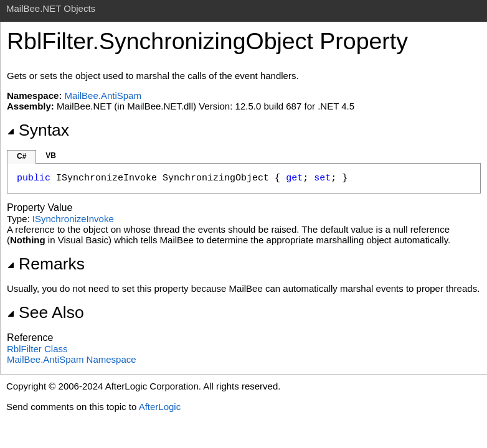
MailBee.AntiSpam (103, 96)
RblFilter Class (37, 349)
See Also (45, 312)
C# (21, 156)
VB (51, 156)
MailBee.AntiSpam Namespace (72, 359)
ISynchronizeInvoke (73, 219)
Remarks (46, 264)
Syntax (38, 130)
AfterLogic (160, 407)
